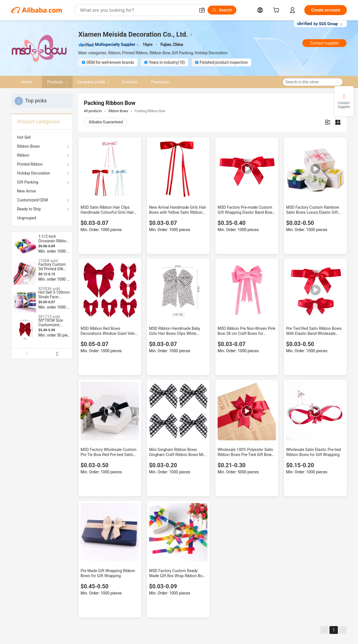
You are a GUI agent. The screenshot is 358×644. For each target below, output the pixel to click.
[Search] (222, 10)
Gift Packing (28, 182)
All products (93, 111)
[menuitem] (42, 137)
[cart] (277, 11)
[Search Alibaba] (137, 10)
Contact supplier (324, 43)
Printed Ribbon (30, 164)
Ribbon (23, 155)
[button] (202, 10)
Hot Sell (24, 137)
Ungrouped (27, 218)
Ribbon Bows (28, 146)
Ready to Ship (29, 209)
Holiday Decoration (34, 173)
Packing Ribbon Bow (150, 111)
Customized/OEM (32, 200)
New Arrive (27, 191)
